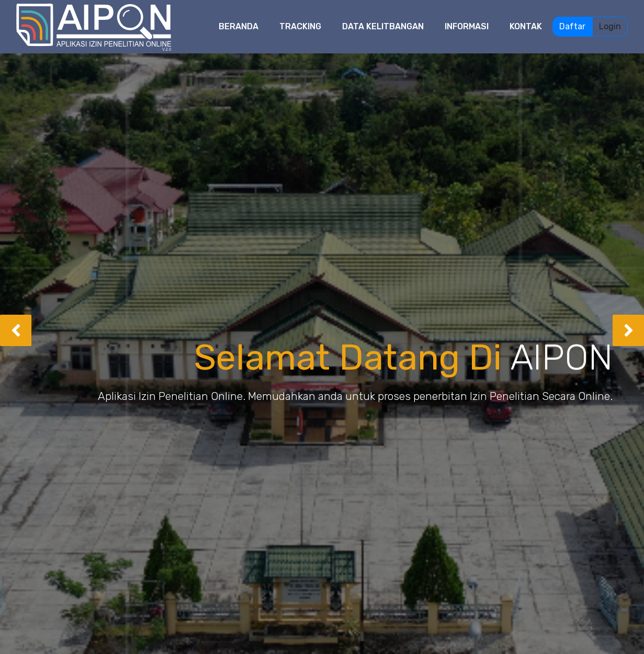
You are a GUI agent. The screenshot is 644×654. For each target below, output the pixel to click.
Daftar (572, 26)
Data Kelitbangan (383, 26)
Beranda (239, 26)
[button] (16, 330)
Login (610, 26)
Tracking (300, 26)
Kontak (526, 26)
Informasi (467, 26)
